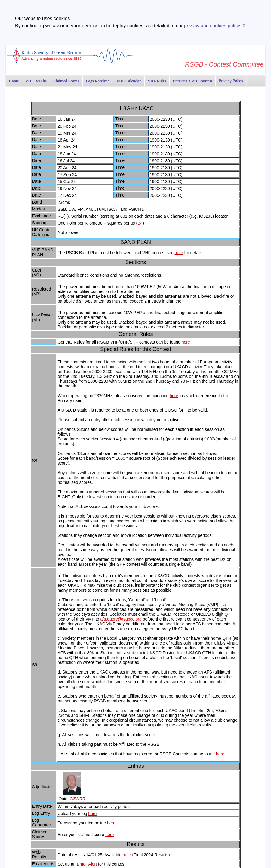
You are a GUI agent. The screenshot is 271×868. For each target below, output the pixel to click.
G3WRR (78, 799)
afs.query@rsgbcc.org (121, 619)
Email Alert (87, 864)
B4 (140, 223)
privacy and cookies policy (212, 26)
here (179, 253)
